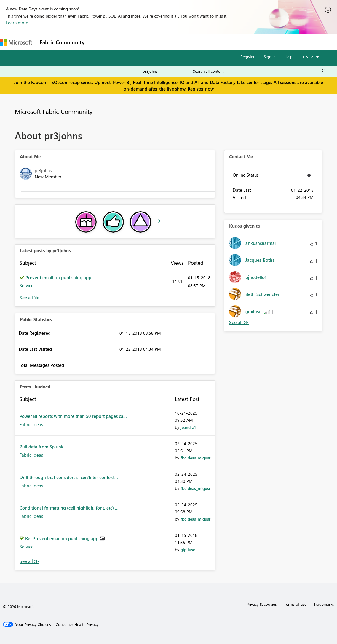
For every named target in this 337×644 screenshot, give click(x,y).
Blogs (201, 42)
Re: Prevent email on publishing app (62, 538)
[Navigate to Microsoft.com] (16, 42)
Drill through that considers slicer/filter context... (69, 477)
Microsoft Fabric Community (54, 111)
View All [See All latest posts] (29, 298)
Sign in (270, 57)
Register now (201, 89)
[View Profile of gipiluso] (188, 549)
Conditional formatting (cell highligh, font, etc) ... (69, 508)
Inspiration (124, 42)
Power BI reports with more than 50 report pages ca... (73, 416)
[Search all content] (259, 71)
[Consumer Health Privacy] (77, 624)
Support (249, 42)
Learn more (17, 23)
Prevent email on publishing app (58, 277)
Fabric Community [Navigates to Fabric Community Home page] (62, 42)
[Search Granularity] (163, 71)
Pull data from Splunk (41, 447)
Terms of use (295, 604)
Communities (175, 42)
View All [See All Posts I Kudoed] (29, 561)
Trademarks (324, 604)
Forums (98, 42)
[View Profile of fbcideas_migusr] (195, 458)
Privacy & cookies (262, 604)
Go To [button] (308, 57)
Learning (224, 42)
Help (289, 57)
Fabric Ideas (31, 424)
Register (247, 57)
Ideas (148, 42)
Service (27, 285)
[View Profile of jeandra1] (188, 427)
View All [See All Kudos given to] (239, 322)
